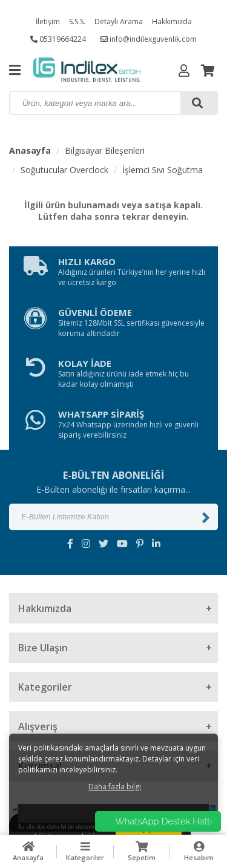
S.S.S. (77, 21)
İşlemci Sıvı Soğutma (163, 170)
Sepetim (142, 851)
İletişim (48, 21)
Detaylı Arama (119, 21)
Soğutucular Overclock (64, 170)
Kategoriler (85, 851)
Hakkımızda (172, 21)
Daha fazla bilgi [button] (115, 787)
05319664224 (58, 39)
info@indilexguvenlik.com (149, 39)
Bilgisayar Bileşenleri (105, 150)
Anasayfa (30, 150)
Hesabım (199, 851)
